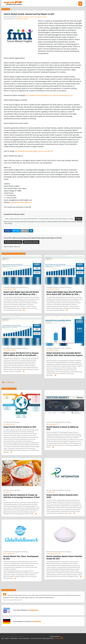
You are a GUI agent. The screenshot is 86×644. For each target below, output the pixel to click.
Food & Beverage (15, 422)
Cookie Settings (59, 638)
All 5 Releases (8, 382)
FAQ (2, 638)
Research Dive (7, 492)
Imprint (7, 638)
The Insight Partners (9, 424)
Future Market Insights (21, 19)
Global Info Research (9, 554)
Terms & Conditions (24, 638)
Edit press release (31, 242)
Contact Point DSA (36, 638)
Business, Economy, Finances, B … (20, 287)
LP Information (51, 492)
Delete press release (13, 242)
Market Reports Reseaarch (54, 554)
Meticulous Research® (53, 424)
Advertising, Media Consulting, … (62, 422)
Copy (78, 219)
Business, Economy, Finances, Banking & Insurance (32, 17)
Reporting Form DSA (48, 638)
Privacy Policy (14, 638)
